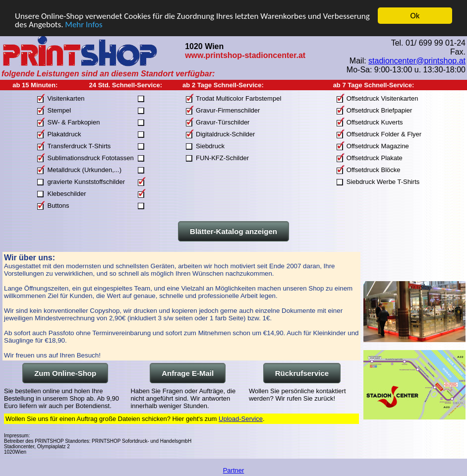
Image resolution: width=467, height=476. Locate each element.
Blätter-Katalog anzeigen (233, 231)
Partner (234, 470)
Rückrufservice (302, 373)
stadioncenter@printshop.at (417, 60)
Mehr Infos (84, 24)
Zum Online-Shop (65, 373)
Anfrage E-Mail (188, 373)
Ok (415, 16)
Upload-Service (241, 419)
